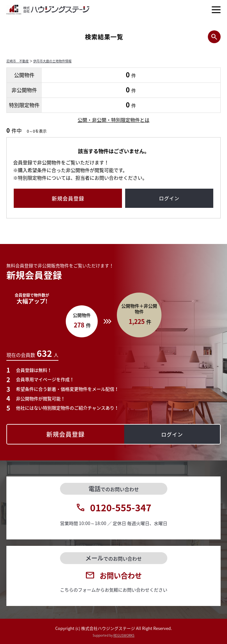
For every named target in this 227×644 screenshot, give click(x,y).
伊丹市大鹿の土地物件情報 (52, 61)
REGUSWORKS (124, 635)
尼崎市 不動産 (18, 61)
